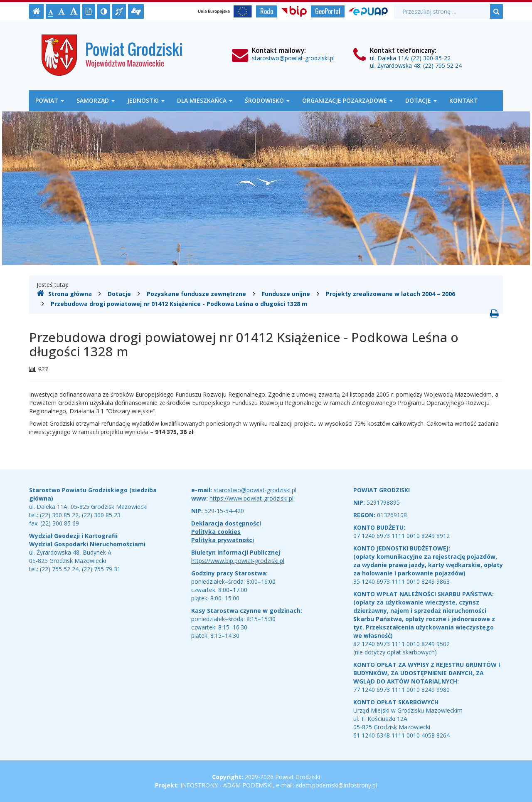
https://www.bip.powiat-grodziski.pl (238, 561)
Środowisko (267, 100)
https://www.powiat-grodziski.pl (251, 498)
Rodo (267, 11)
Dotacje (421, 100)
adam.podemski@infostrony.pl (336, 785)
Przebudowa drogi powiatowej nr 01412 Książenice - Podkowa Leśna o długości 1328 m (179, 304)
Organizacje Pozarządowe (347, 100)
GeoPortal (328, 11)
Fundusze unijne (286, 294)
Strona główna (64, 294)
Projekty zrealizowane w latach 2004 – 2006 (390, 294)
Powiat (50, 100)
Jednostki (146, 100)
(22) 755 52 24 (442, 65)
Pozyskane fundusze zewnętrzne (196, 294)
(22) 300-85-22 (431, 58)
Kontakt (464, 100)
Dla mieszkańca (205, 100)
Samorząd (96, 100)
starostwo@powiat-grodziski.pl (293, 58)
